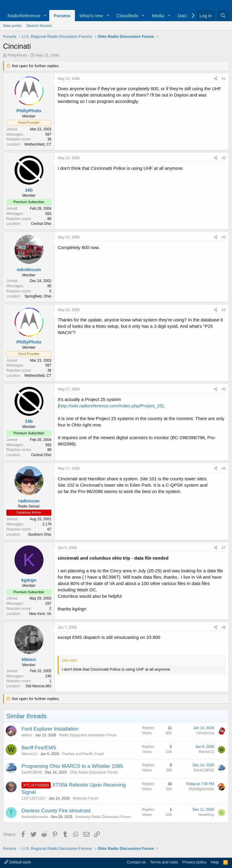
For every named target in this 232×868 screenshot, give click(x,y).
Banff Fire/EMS (39, 748)
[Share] (216, 79)
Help (215, 862)
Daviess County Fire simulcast (56, 811)
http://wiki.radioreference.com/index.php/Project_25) (111, 406)
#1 (224, 79)
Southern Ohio (40, 534)
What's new (91, 16)
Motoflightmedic (201, 789)
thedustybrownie (35, 817)
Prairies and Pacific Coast (83, 754)
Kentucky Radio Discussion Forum (103, 817)
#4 (224, 310)
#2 (224, 158)
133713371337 (34, 798)
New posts (12, 26)
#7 (224, 548)
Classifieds (127, 16)
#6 (224, 469)
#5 (224, 389)
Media (158, 16)
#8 (224, 627)
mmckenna (205, 733)
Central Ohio (41, 224)
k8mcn (29, 659)
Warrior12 (29, 754)
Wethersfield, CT (38, 144)
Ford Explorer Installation (50, 729)
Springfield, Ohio (38, 296)
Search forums (39, 26)
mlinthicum (29, 270)
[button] (45, 16)
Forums (62, 16)
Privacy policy (194, 862)
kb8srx (27, 735)
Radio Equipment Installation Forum (88, 735)
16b (29, 190)
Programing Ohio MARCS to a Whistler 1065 (72, 766)
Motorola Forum (86, 798)
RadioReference (24, 16)
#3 (224, 237)
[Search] (223, 16)
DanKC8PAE (32, 772)
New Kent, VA (40, 614)
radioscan (29, 501)
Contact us (136, 862)
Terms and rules (164, 862)
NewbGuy (206, 815)
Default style (18, 862)
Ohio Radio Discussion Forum (94, 772)
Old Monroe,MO (39, 686)
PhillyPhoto (17, 55)
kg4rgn (29, 580)
